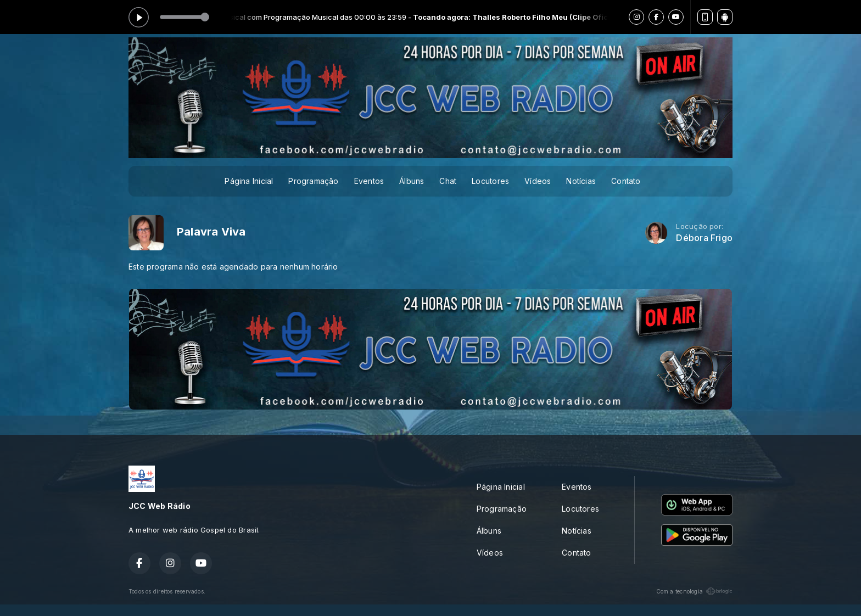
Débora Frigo (704, 238)
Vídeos (538, 181)
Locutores (490, 181)
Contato (626, 181)
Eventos (369, 181)
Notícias (581, 181)
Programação (313, 181)
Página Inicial (249, 181)
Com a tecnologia (694, 591)
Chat (448, 181)
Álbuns (412, 181)
